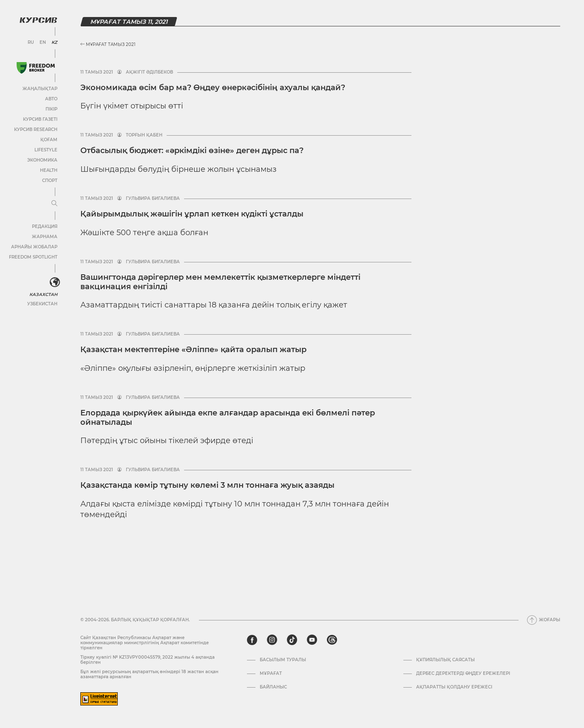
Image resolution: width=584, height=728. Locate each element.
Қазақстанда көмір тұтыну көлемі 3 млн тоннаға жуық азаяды (207, 485)
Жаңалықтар (40, 89)
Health (49, 170)
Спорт (50, 181)
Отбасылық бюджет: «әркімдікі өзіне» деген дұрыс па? (192, 151)
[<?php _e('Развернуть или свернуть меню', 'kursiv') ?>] (55, 282)
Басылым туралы (283, 660)
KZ (54, 43)
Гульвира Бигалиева (153, 199)
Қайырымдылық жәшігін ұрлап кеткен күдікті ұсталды (192, 214)
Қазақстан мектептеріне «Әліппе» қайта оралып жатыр (193, 350)
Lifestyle (46, 150)
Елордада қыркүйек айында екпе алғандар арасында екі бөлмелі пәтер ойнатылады (228, 418)
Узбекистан (42, 304)
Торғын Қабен (144, 135)
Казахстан (44, 294)
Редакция (45, 226)
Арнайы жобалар (34, 247)
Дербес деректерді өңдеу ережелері (463, 674)
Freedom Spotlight (33, 257)
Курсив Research (36, 129)
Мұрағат (271, 674)
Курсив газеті (40, 119)
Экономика (42, 160)
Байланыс (273, 687)
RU (31, 43)
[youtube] (312, 640)
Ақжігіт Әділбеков (149, 72)
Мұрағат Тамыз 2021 (108, 44)
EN (43, 43)
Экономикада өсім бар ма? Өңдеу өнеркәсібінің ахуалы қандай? (213, 88)
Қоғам (49, 140)
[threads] (332, 640)
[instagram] (272, 640)
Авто (51, 99)
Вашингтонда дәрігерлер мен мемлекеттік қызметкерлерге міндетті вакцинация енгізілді (220, 282)
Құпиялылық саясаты (445, 660)
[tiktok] (292, 640)
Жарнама (45, 237)
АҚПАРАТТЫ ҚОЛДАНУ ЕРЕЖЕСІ (454, 687)
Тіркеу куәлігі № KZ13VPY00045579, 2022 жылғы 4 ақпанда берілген (147, 660)
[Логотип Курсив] (38, 20)
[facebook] (252, 640)
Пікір (51, 109)
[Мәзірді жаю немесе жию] (54, 204)
